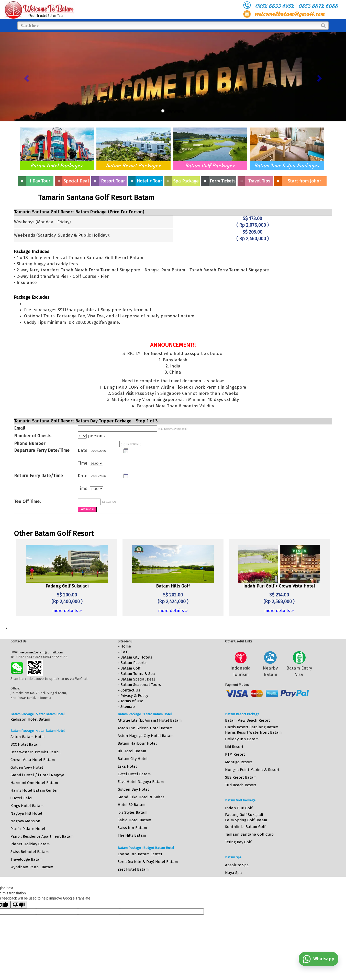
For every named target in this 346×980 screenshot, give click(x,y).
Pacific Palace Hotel (28, 829)
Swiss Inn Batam (132, 828)
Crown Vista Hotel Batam (33, 760)
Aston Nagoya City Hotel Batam (146, 736)
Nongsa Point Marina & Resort (252, 770)
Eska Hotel (127, 766)
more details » (67, 611)
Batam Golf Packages (210, 165)
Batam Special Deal (138, 679)
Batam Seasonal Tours (141, 685)
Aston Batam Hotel (28, 737)
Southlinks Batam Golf (245, 827)
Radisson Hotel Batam (30, 719)
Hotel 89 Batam (132, 805)
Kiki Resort (234, 747)
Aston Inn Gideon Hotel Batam (145, 728)
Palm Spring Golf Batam (246, 820)
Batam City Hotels (136, 657)
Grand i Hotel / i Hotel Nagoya (37, 775)
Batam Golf (130, 668)
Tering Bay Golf (238, 842)
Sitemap (128, 707)
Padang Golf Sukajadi (244, 815)
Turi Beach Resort (241, 785)
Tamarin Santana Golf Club (249, 834)
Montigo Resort (239, 762)
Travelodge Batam (27, 859)
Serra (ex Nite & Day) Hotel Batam (148, 862)
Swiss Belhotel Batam (30, 852)
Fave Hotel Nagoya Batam (141, 782)
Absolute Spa (237, 865)
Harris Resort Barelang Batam (252, 727)
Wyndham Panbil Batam (32, 867)
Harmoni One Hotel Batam (34, 783)
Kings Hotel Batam (27, 806)
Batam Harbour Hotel (137, 743)
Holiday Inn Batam (242, 739)
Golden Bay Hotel (133, 789)
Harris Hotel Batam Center (34, 790)
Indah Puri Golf (239, 808)
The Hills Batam (132, 835)
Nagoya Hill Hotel (26, 813)
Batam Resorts (133, 663)
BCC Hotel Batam (26, 744)
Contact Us (130, 690)
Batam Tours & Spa (138, 674)
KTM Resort (235, 754)
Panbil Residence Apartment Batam (42, 836)
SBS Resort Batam (241, 777)
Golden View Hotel (27, 767)
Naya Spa (233, 873)
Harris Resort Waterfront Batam (253, 732)
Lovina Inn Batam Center (140, 854)
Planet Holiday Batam (30, 844)
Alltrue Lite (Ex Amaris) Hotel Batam (150, 720)
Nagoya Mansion (25, 821)
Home (126, 646)
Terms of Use (132, 701)
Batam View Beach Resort (248, 720)
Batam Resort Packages (133, 165)
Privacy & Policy (134, 696)
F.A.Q (125, 652)
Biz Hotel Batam (132, 751)
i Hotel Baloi (21, 798)
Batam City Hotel (133, 759)
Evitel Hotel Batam (134, 774)
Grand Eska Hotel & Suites (141, 797)
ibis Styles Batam (133, 812)
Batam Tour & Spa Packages (287, 165)
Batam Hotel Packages (57, 165)
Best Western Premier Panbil (36, 752)
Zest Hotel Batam (133, 869)
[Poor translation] (19, 905)
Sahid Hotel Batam (135, 820)
